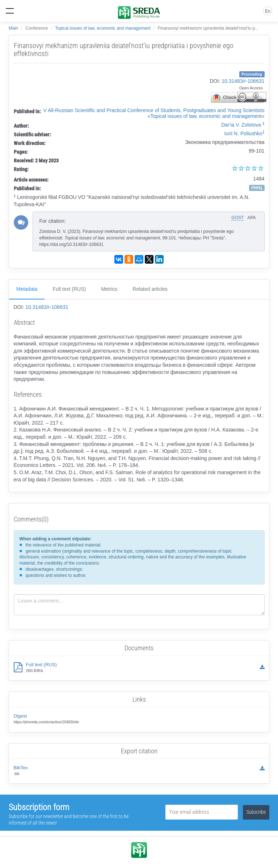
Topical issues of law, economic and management (103, 28)
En (268, 11)
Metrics (109, 289)
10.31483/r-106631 (243, 81)
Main (13, 28)
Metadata (27, 289)
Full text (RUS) (69, 289)
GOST (237, 218)
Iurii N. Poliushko (243, 133)
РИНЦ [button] (257, 188)
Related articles (150, 289)
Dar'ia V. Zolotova (241, 125)
